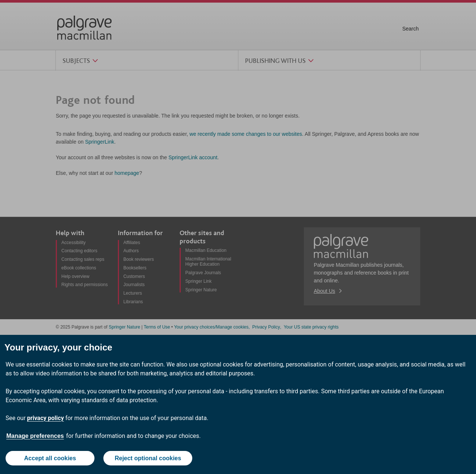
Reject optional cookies (148, 458)
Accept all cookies (50, 458)
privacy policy (46, 418)
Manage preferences (35, 436)
